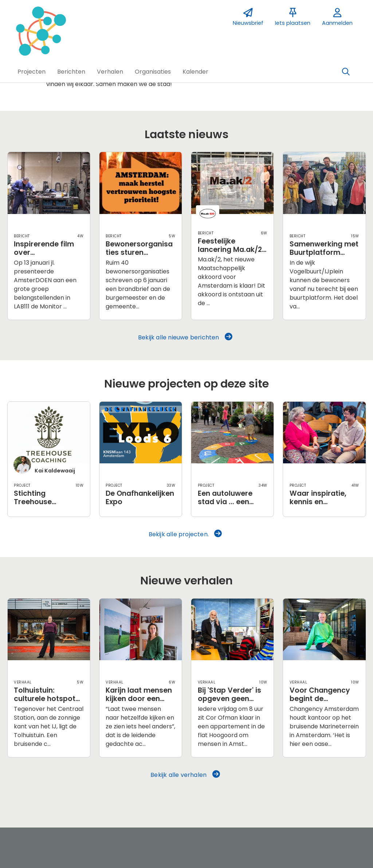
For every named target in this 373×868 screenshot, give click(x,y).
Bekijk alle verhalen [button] (185, 775)
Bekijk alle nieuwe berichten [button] (185, 337)
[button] (32, 72)
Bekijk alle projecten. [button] (185, 534)
